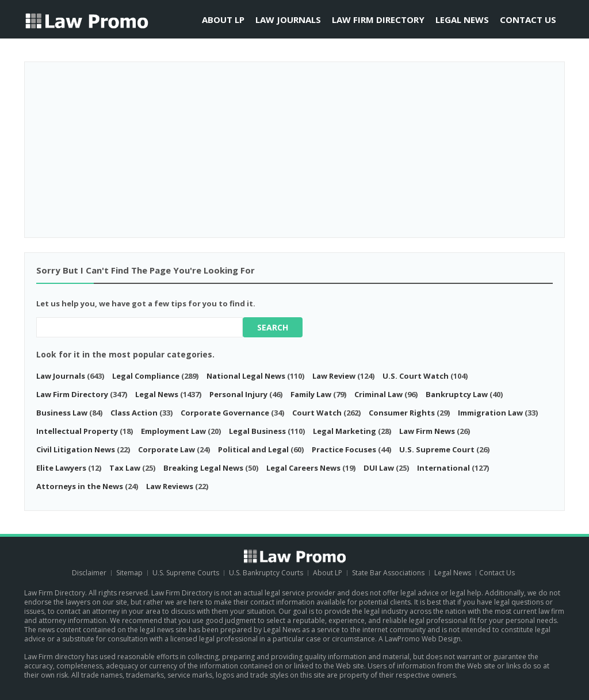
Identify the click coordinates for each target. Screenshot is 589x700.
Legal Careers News (303, 468)
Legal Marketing (345, 431)
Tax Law (125, 468)
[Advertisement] (294, 145)
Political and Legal (253, 449)
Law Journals (288, 20)
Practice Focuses (344, 449)
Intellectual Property (77, 431)
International (443, 468)
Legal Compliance (147, 376)
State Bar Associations (388, 573)
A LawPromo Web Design (420, 639)
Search (273, 327)
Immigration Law (490, 413)
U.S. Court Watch (416, 376)
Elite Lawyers (61, 468)
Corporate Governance (225, 413)
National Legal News (246, 376)
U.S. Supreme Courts (186, 573)
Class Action (134, 413)
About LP (223, 20)
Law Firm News (427, 431)
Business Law (62, 413)
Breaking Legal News (203, 468)
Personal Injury (238, 394)
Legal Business (257, 431)
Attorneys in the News (80, 486)
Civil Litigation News (76, 449)
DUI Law (379, 468)
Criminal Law (378, 394)
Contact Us (528, 20)
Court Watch (317, 413)
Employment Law (173, 431)
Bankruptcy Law (457, 394)
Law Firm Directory (378, 20)
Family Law (311, 394)
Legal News (462, 20)
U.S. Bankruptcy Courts (267, 573)
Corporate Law (167, 449)
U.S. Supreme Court (437, 449)
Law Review (334, 376)
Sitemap (129, 573)
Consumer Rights (402, 413)
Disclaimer (89, 573)
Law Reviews (170, 486)
